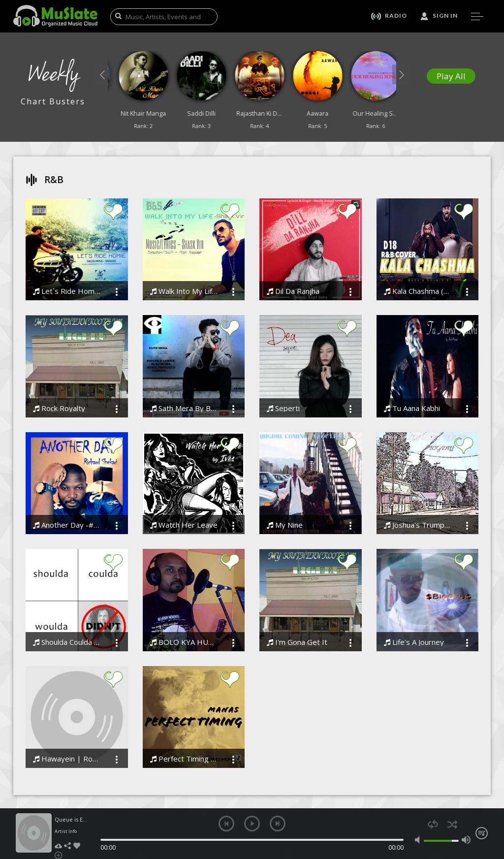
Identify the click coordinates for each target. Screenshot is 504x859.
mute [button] (419, 840)
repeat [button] (433, 824)
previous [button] (226, 824)
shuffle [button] (452, 824)
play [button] (252, 824)
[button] (102, 74)
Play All (451, 76)
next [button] (278, 824)
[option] (137, 93)
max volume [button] (466, 840)
